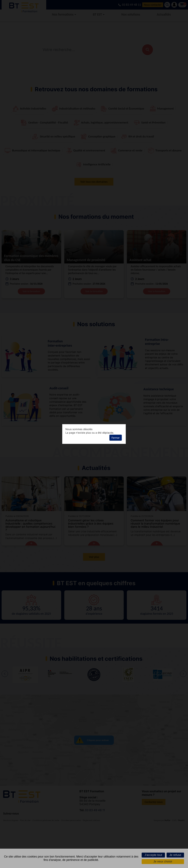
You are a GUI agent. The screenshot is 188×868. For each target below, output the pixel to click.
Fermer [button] (116, 438)
